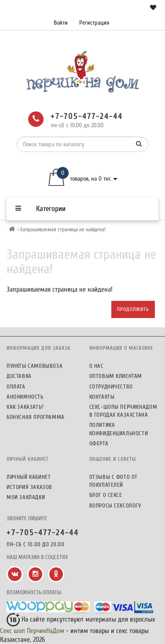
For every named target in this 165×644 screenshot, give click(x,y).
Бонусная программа (36, 417)
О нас (97, 366)
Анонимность (25, 397)
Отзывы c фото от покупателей (114, 481)
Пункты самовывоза (35, 366)
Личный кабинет (29, 477)
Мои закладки (26, 497)
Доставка (19, 376)
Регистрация (94, 23)
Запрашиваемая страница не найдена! (63, 229)
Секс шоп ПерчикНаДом (32, 631)
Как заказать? (25, 407)
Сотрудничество (111, 387)
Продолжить (133, 309)
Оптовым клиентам (116, 376)
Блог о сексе (106, 495)
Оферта (99, 443)
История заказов (29, 487)
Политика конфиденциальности (119, 429)
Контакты (102, 397)
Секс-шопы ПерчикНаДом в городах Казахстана (123, 411)
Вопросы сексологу (115, 505)
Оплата (16, 387)
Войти (61, 23)
